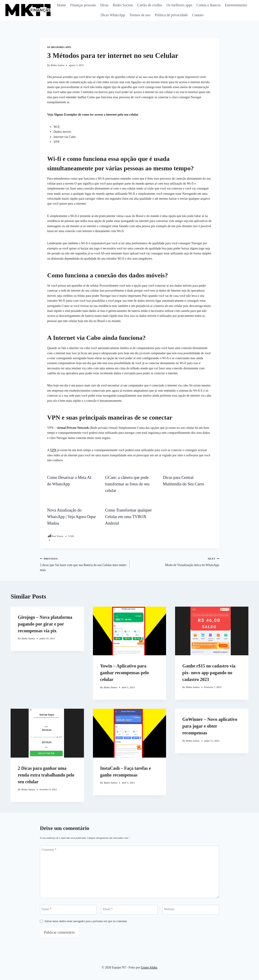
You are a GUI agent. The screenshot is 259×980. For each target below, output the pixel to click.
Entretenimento (236, 5)
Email (108, 909)
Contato (198, 15)
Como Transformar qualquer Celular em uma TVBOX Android (128, 517)
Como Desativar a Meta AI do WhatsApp (69, 481)
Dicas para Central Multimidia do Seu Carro (183, 481)
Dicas (104, 5)
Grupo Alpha (149, 967)
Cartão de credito (150, 5)
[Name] (68, 910)
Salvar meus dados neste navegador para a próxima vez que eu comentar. (86, 921)
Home (61, 5)
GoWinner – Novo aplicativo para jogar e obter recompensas (210, 726)
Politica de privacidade (171, 15)
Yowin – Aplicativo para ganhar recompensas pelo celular (125, 673)
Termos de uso (140, 15)
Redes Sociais (123, 5)
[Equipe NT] (28, 10)
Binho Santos (58, 65)
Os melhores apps (179, 5)
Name (46, 909)
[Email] (130, 910)
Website (169, 909)
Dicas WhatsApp (113, 15)
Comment (49, 850)
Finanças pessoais (83, 5)
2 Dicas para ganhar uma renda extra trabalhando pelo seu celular (46, 775)
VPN (53, 450)
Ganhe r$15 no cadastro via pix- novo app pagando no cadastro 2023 (209, 673)
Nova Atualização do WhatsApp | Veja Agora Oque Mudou (71, 517)
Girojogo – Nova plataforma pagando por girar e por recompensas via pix (45, 624)
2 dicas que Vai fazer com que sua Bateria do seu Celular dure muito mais (83, 564)
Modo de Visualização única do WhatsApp (176, 561)
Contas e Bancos (209, 5)
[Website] (191, 910)
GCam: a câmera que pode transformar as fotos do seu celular (127, 484)
